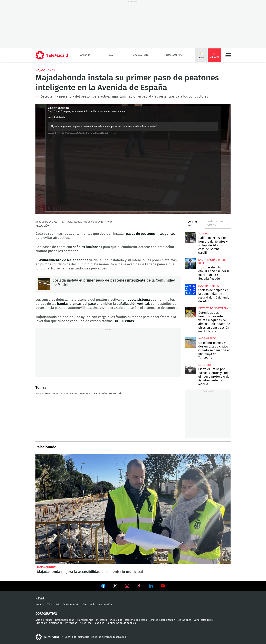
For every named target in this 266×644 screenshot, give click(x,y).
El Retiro (205, 365)
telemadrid (47, 637)
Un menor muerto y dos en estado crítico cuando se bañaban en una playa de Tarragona (190, 342)
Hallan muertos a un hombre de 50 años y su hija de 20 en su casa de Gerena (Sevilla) (190, 237)
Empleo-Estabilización (162, 620)
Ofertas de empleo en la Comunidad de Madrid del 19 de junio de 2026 (190, 290)
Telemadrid (54, 605)
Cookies (99, 623)
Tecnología (116, 394)
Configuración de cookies (121, 623)
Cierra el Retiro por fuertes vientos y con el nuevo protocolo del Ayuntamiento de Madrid (190, 369)
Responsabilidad (65, 620)
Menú (228, 55)
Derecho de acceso (136, 620)
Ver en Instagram (127, 586)
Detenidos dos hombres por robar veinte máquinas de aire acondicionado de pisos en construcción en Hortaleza (190, 312)
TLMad (111, 55)
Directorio (102, 620)
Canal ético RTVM (204, 620)
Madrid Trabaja (208, 286)
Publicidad (116, 620)
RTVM (40, 598)
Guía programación (101, 605)
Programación (174, 55)
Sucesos (204, 234)
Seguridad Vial (89, 394)
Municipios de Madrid (66, 394)
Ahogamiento (207, 338)
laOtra (84, 605)
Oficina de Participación (49, 623)
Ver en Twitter (115, 587)
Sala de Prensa (44, 620)
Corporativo (46, 614)
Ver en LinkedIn (151, 586)
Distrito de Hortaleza (213, 308)
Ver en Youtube (163, 586)
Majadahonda (45, 70)
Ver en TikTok (139, 587)
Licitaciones (184, 620)
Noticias (85, 55)
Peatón (103, 394)
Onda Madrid (139, 55)
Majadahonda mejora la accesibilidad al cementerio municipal (133, 509)
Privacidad (71, 623)
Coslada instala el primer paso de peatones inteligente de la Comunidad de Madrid (44, 284)
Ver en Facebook (103, 587)
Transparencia (85, 620)
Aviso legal (86, 623)
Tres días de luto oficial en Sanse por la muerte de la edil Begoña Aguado (190, 264)
